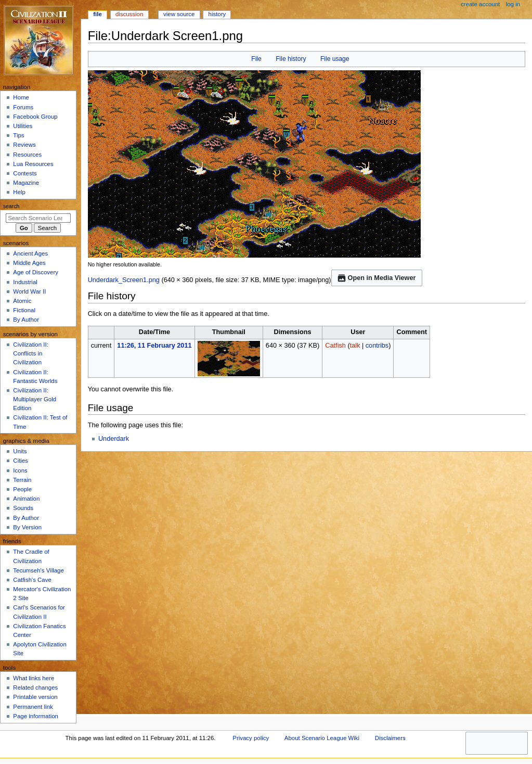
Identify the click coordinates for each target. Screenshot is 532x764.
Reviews (24, 145)
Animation (26, 499)
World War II (29, 291)
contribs (377, 346)
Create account (480, 4)
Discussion (129, 14)
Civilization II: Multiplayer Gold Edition (35, 399)
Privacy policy (251, 738)
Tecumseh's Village (38, 570)
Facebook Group (35, 117)
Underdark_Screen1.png (124, 280)
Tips (18, 135)
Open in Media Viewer (377, 278)
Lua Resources (33, 164)
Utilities (23, 126)
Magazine (26, 183)
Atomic (22, 301)
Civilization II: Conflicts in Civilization (30, 353)
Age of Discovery (36, 272)
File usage (335, 59)
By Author (26, 320)
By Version (27, 527)
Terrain (22, 480)
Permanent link (33, 707)
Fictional (24, 310)
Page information (36, 716)
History (217, 14)
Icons (20, 470)
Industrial (25, 282)
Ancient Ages (30, 253)
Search (11, 206)
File (256, 59)
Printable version (35, 697)
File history (291, 59)
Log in (513, 4)
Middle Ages (29, 263)
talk (355, 346)
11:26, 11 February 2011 (154, 346)
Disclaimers (390, 738)
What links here (34, 678)
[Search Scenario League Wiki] (38, 218)
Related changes (35, 687)
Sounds (23, 508)
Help (19, 192)
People (22, 489)
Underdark (114, 439)
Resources (27, 155)
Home (21, 97)
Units (20, 451)
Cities (21, 461)
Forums (23, 107)
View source (179, 14)
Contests (25, 173)
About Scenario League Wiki (322, 738)
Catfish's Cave (32, 580)
